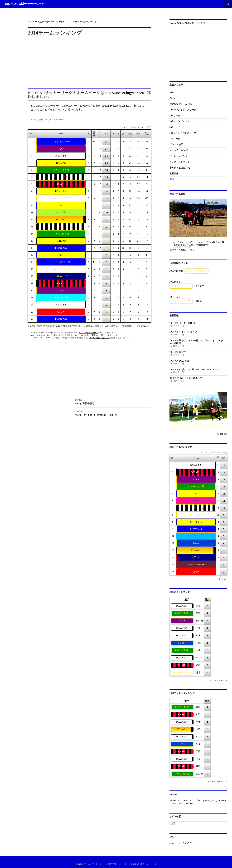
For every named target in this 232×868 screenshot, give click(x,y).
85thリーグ (175, 127)
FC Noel (60, 220)
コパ (61, 205)
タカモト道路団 (61, 170)
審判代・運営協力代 (180, 168)
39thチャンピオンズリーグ (183, 121)
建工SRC (196, 557)
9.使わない (64, 22)
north (196, 501)
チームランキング (179, 150)
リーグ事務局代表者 (56, 120)
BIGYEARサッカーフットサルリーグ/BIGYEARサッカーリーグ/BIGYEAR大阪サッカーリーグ (116, 864)
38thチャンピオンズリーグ (183, 133)
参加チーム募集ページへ (182, 250)
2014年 (74, 22)
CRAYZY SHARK (196, 565)
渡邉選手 (199, 286)
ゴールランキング (179, 156)
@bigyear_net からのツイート (184, 843)
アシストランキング (180, 162)
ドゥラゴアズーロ (61, 142)
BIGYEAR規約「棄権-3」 (89, 335)
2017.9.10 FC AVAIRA (180, 361)
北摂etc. (196, 543)
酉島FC (196, 572)
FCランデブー (61, 298)
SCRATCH (61, 184)
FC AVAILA (61, 156)
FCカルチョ (61, 191)
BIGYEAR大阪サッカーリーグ (25, 4)
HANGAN (61, 163)
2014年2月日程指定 (113, 401)
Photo (172, 98)
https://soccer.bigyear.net (124, 93)
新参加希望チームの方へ (182, 104)
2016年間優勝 (176, 271)
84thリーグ (175, 139)
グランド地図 (176, 145)
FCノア (61, 149)
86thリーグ (175, 115)
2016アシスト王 (177, 297)
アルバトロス (61, 177)
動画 (172, 92)
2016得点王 (175, 282)
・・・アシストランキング (217, 782)
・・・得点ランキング (218, 680)
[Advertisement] (89, 60)
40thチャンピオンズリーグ (183, 110)
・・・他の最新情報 (219, 434)
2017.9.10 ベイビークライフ (183, 332)
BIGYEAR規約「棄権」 (88, 333)
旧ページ (174, 179)
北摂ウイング (61, 276)
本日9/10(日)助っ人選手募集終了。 (187, 378)
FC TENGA (61, 241)
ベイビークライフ (61, 198)
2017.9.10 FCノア (178, 352)
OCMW (61, 312)
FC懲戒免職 (61, 248)
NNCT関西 (61, 213)
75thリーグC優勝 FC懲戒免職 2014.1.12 (113, 413)
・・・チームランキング (217, 579)
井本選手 (199, 301)
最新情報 (174, 174)
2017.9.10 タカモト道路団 (182, 323)
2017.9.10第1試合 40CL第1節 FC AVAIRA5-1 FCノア (195, 370)
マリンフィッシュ (196, 536)
